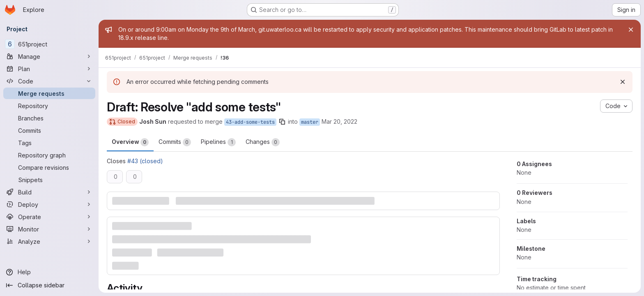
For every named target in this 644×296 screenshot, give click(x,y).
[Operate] (49, 217)
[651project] (49, 44)
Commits (175, 142)
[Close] (631, 30)
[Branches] (49, 118)
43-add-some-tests (250, 122)
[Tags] (49, 143)
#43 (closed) (145, 161)
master (310, 122)
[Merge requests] (49, 93)
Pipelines (218, 142)
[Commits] (49, 130)
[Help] (49, 272)
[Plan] (49, 69)
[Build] (49, 192)
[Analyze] (49, 241)
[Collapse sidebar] (49, 285)
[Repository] (49, 106)
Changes (263, 142)
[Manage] (49, 56)
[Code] (49, 81)
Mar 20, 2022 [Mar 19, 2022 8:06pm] (339, 121)
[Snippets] (49, 180)
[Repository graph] (49, 155)
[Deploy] (49, 204)
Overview (130, 142)
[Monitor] (49, 229)
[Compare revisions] (49, 167)
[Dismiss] (623, 82)
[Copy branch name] (282, 122)
